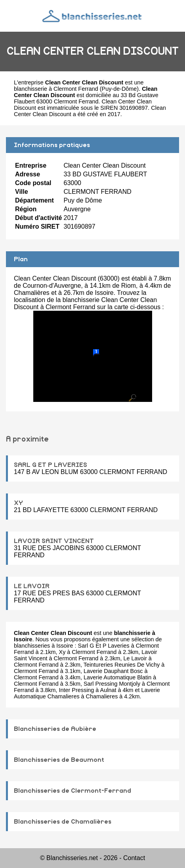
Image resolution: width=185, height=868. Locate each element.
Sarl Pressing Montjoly (112, 684)
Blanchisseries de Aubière (55, 729)
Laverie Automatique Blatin (117, 677)
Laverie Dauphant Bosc (113, 671)
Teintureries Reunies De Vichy (122, 665)
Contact (134, 858)
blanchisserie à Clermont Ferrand (56, 89)
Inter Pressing (77, 690)
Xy (62, 652)
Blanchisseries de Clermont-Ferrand (72, 791)
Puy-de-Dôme (119, 89)
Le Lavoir (135, 658)
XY (18, 503)
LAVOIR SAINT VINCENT (54, 541)
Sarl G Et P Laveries (104, 646)
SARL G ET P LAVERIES (51, 465)
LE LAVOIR (32, 586)
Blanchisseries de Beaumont (59, 760)
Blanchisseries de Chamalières (63, 822)
